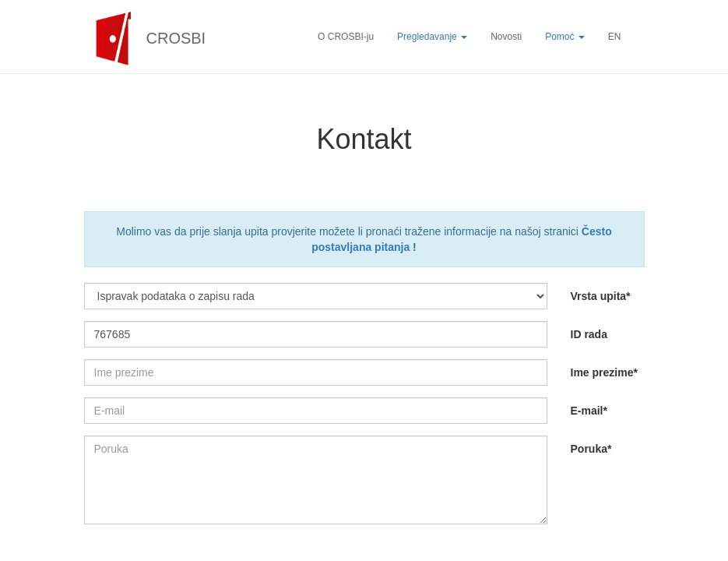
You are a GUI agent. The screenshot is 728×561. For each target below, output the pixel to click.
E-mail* (589, 411)
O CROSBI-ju (346, 37)
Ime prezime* (604, 372)
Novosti (506, 37)
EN (615, 37)
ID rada (589, 334)
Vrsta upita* (601, 296)
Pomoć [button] (565, 37)
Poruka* (591, 449)
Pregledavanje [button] (432, 37)
